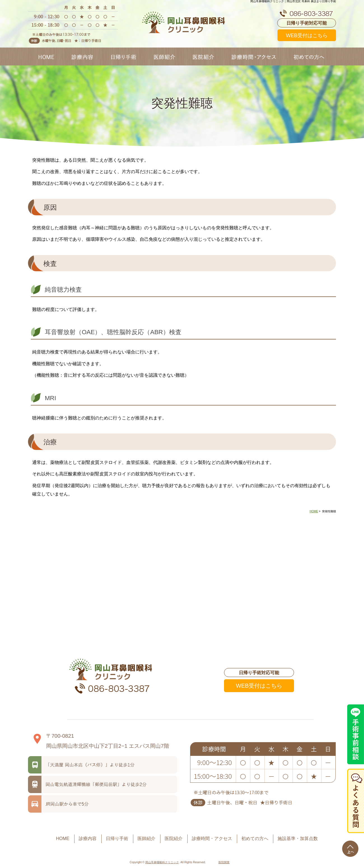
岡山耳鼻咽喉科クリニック (162, 862)
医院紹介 (174, 838)
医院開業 (224, 862)
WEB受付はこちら (307, 36)
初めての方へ (255, 838)
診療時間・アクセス (212, 838)
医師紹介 (146, 838)
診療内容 (88, 838)
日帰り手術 (117, 838)
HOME (314, 511)
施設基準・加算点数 (298, 838)
